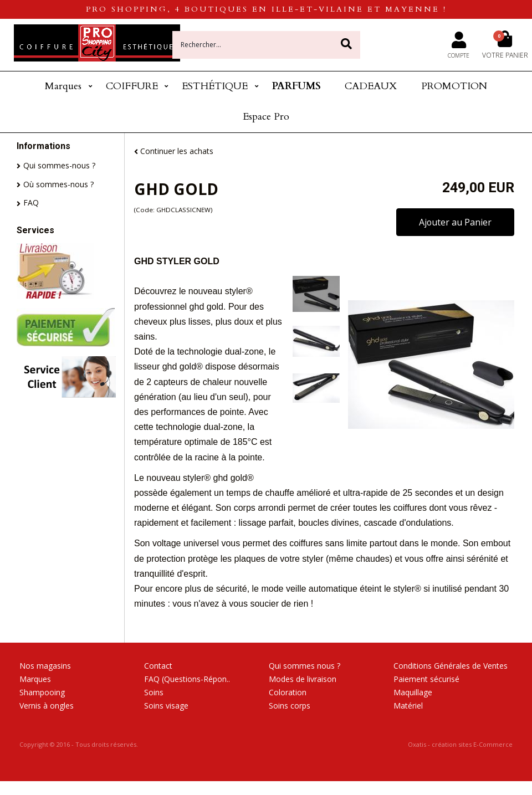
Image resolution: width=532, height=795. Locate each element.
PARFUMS (296, 86)
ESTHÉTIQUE (215, 86)
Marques (63, 86)
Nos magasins (45, 666)
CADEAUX (371, 86)
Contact (158, 666)
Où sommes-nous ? (58, 184)
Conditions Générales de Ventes (451, 666)
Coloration (288, 692)
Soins (154, 692)
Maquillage (413, 692)
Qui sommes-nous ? (59, 165)
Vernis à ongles (47, 706)
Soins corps (290, 706)
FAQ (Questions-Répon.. (187, 679)
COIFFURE (132, 86)
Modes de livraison (303, 679)
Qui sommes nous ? (305, 666)
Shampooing (42, 692)
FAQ (31, 202)
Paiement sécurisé (426, 679)
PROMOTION (454, 86)
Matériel (408, 706)
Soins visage (166, 706)
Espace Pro (266, 117)
